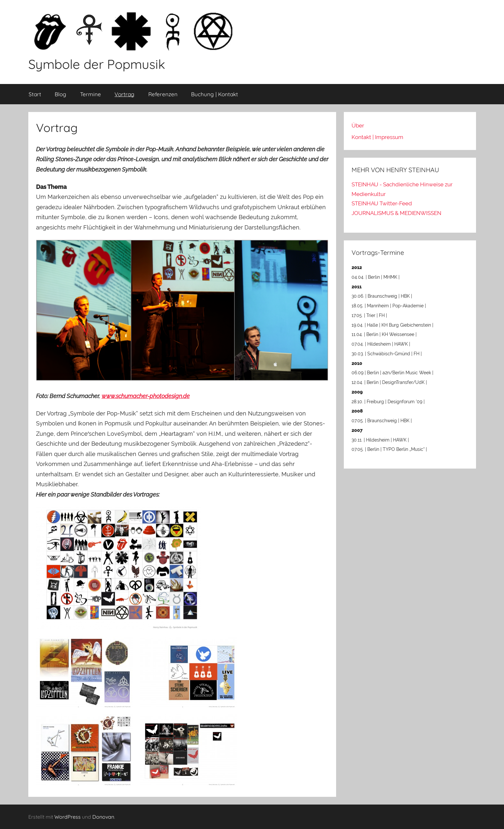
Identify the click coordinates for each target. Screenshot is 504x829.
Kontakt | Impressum (377, 137)
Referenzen (163, 94)
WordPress (68, 817)
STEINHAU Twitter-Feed (382, 203)
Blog (60, 94)
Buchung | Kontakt (215, 94)
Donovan (103, 817)
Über (358, 126)
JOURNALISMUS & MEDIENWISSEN (396, 213)
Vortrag (124, 94)
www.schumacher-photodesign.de (146, 396)
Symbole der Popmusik (97, 64)
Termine (91, 94)
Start (35, 94)
